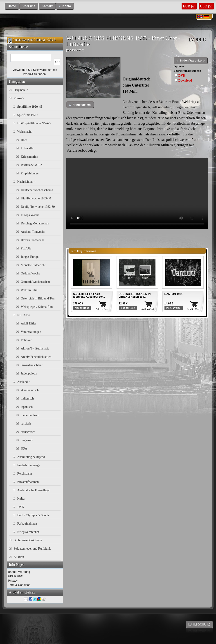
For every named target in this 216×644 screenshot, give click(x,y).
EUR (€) (189, 6)
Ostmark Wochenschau (35, 282)
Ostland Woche (30, 273)
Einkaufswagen (22, 40)
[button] (12, 6)
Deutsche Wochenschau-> (37, 190)
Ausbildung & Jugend (31, 457)
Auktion (19, 557)
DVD (182, 76)
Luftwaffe (27, 148)
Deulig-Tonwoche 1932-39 (38, 207)
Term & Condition (19, 585)
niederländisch (30, 415)
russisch (26, 424)
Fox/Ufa (26, 248)
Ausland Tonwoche (33, 232)
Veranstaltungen (31, 332)
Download (185, 81)
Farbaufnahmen (27, 524)
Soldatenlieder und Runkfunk (32, 549)
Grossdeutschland (32, 365)
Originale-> (21, 90)
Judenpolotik (29, 373)
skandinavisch (30, 390)
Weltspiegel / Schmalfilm (37, 307)
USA (24, 449)
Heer (24, 140)
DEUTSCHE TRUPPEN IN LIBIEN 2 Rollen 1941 (135, 295)
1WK (21, 507)
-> (19, 98)
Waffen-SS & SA (32, 165)
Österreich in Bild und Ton (38, 298)
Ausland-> (24, 382)
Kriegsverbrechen (29, 532)
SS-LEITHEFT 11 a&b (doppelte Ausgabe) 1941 (89, 295)
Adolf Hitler (29, 323)
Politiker (26, 340)
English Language (29, 465)
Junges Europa (30, 257)
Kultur (21, 499)
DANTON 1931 (174, 294)
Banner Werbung (19, 572)
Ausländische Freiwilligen (34, 490)
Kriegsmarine (29, 157)
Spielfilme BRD (28, 115)
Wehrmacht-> (26, 132)
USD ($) (206, 6)
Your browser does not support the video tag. (137, 193)
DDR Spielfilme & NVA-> (34, 123)
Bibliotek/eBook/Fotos (28, 540)
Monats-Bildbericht (33, 265)
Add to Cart (102, 309)
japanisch (27, 407)
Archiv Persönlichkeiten (36, 357)
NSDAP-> (24, 315)
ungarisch (27, 440)
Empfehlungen (30, 173)
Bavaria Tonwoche (33, 240)
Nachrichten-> (26, 182)
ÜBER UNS (16, 576)
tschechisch (28, 432)
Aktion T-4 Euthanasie (35, 348)
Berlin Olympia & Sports (33, 515)
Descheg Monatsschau (35, 223)
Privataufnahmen (28, 482)
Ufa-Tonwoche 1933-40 (36, 198)
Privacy (13, 581)
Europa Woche (30, 215)
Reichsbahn (25, 474)
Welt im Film (29, 290)
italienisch (27, 399)
